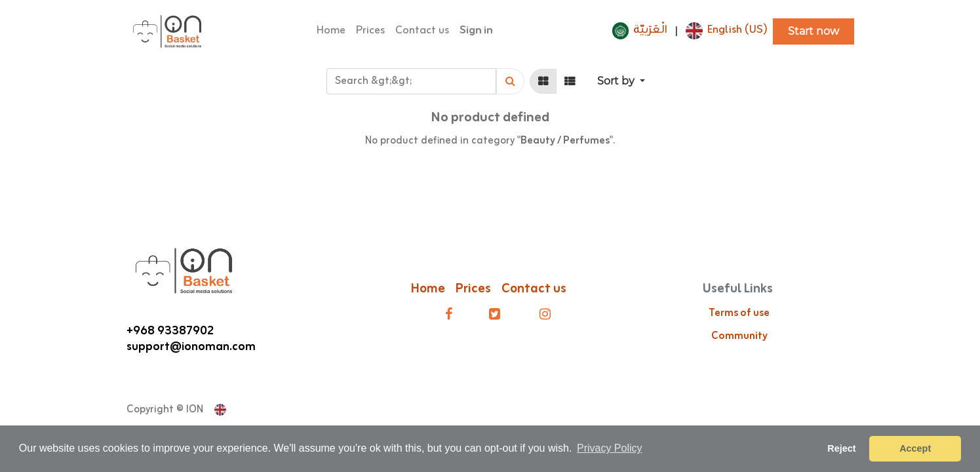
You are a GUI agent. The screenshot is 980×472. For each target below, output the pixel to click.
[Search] (510, 81)
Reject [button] (841, 448)
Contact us (535, 289)
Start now (813, 31)
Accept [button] (915, 448)
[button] (621, 81)
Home (428, 289)
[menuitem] (331, 31)
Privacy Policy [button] (610, 448)
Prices (473, 289)
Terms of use (739, 313)
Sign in (476, 31)
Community (739, 336)
